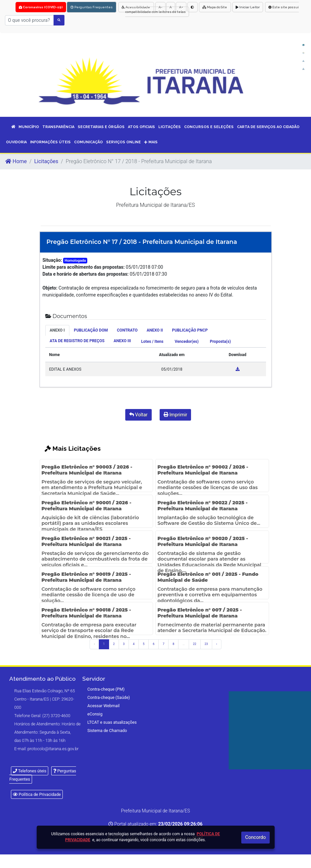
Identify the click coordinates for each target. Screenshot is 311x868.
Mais (151, 142)
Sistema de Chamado (107, 731)
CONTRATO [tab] (127, 330)
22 (195, 644)
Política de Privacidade (37, 794)
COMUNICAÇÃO (88, 142)
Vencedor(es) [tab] (187, 342)
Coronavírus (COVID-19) (41, 7)
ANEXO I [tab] (57, 330)
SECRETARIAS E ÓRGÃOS (101, 127)
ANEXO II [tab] (155, 330)
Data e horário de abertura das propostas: (86, 274)
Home (16, 161)
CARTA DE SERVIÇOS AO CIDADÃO (268, 127)
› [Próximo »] (217, 644)
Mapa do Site (215, 7)
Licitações (46, 161)
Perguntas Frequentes (92, 7)
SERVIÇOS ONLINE (123, 142)
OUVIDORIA (16, 142)
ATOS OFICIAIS (141, 127)
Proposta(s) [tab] (220, 342)
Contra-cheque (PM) (106, 689)
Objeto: (50, 288)
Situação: (52, 260)
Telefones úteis (30, 771)
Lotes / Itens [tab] (152, 342)
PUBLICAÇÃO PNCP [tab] (190, 330)
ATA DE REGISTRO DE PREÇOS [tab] (77, 341)
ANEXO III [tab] (122, 341)
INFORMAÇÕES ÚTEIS (50, 142)
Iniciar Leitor (248, 7)
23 (206, 644)
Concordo (255, 837)
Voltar (138, 415)
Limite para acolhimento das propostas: (84, 267)
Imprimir (175, 415)
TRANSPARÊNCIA (58, 127)
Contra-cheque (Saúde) (109, 697)
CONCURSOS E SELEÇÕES (209, 127)
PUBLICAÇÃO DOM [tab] (91, 330)
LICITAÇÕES (170, 127)
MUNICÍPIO (29, 127)
